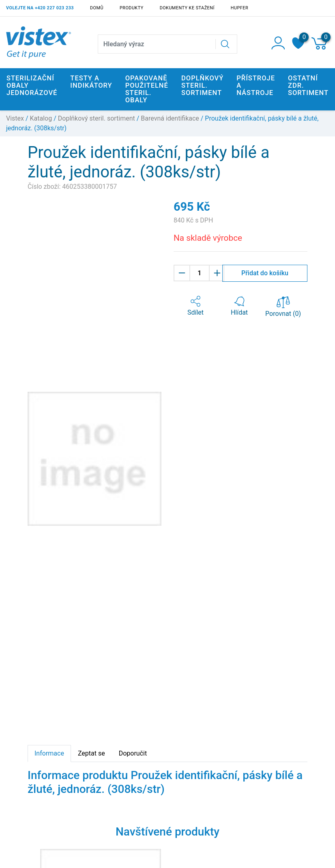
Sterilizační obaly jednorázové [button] (32, 85)
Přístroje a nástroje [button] (256, 85)
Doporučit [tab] (133, 753)
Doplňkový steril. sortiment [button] (202, 85)
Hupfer (239, 8)
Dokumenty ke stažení (187, 8)
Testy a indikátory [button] (91, 82)
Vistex (15, 118)
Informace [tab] (49, 753)
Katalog (41, 118)
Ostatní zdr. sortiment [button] (308, 85)
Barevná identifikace (170, 118)
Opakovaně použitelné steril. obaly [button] (147, 89)
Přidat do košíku (265, 273)
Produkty (132, 8)
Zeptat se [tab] (91, 753)
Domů (97, 8)
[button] (195, 306)
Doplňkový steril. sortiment (97, 118)
